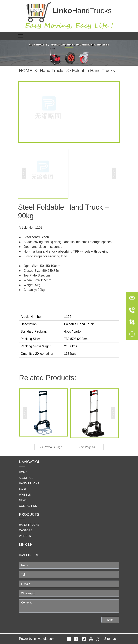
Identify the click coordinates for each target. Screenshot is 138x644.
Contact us (28, 506)
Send (110, 620)
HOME (26, 71)
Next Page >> (87, 447)
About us (26, 478)
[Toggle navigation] (21, 36)
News (23, 500)
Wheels (25, 495)
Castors (26, 489)
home (23, 472)
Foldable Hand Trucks (93, 71)
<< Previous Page (51, 447)
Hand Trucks (52, 71)
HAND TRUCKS (29, 555)
